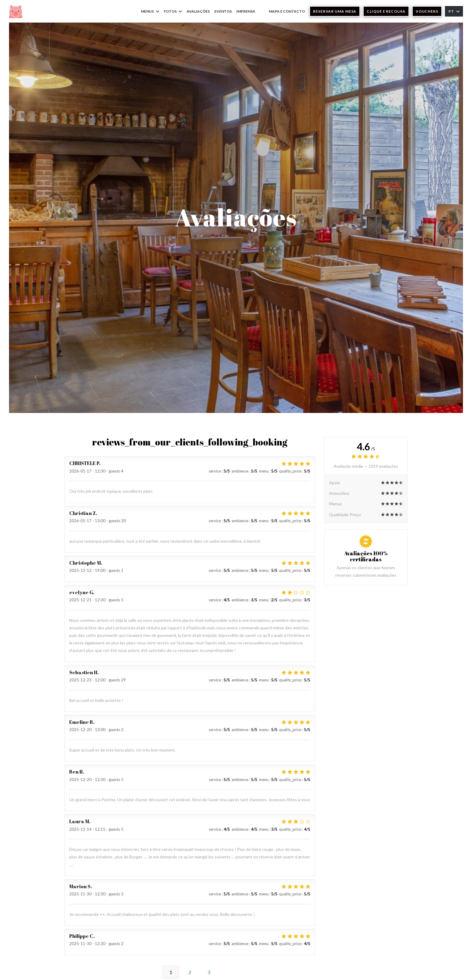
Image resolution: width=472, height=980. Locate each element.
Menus (150, 11)
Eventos (223, 11)
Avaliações (198, 11)
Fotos (173, 11)
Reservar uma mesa (335, 11)
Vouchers (427, 11)
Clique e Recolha (386, 11)
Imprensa (246, 11)
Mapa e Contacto (287, 11)
